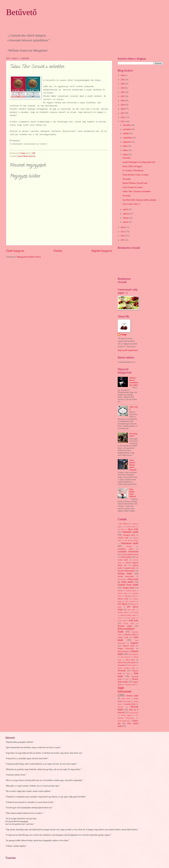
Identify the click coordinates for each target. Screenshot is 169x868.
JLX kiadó (135, 612)
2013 (123, 232)
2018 (123, 109)
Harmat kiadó (123, 599)
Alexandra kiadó (130, 532)
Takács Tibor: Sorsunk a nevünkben (136, 191)
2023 (123, 88)
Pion (127, 679)
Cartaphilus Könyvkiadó (128, 552)
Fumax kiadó (133, 579)
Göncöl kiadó (122, 593)
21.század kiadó (130, 527)
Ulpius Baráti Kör (123, 721)
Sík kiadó (128, 701)
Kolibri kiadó (129, 623)
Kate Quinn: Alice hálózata (133, 493)
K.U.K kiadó (131, 618)
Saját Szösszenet (125, 690)
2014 (123, 227)
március (126, 214)
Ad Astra (121, 529)
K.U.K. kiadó (122, 621)
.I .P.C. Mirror (123, 524)
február (126, 218)
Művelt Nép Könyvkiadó (127, 662)
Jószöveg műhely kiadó (128, 615)
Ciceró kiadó (126, 557)
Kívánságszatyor (133, 435)
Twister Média (126, 715)
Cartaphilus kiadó (125, 549)
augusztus (127, 142)
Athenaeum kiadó (130, 543)
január (126, 222)
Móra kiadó (130, 660)
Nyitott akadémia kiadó (126, 668)
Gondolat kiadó (131, 591)
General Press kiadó (128, 585)
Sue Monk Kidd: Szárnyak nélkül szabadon (139, 200)
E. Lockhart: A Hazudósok (133, 170)
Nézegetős (121, 665)
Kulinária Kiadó (130, 635)
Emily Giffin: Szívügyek (132, 166)
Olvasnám (126, 158)
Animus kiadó (123, 538)
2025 (123, 80)
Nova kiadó (132, 665)
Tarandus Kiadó (130, 704)
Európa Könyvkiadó (126, 576)
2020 (123, 101)
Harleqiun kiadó (130, 596)
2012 (123, 236)
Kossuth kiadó (125, 626)
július (125, 146)
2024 (123, 84)
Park (128, 674)
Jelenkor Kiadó (123, 612)
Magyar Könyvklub (126, 648)
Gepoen (120, 591)
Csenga (124, 335)
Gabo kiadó (127, 582)
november (127, 129)
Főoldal (58, 251)
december (127, 125)
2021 (123, 96)
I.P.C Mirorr (123, 604)
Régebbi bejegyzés (102, 251)
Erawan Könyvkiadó (126, 571)
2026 (123, 75)
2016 (123, 117)
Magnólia (134, 643)
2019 (123, 105)
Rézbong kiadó (131, 685)
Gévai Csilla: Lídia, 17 (131, 204)
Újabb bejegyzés (15, 251)
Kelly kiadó (134, 620)
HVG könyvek (130, 601)
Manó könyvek (123, 651)
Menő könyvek (133, 654)
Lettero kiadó (123, 637)
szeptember (128, 138)
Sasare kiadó (125, 699)
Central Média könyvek (26, 156)
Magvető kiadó (129, 646)
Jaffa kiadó (131, 610)
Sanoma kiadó (132, 696)
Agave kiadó (133, 529)
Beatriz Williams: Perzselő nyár (135, 183)
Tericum (120, 707)
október (126, 133)
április (126, 209)
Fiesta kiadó (122, 579)
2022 (123, 92)
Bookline (129, 546)
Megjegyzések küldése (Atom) (29, 257)
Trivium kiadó (134, 713)
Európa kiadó (125, 573)
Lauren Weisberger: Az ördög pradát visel (139, 162)
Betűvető (21, 12)
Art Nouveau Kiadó (132, 540)
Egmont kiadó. (130, 568)
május (126, 155)
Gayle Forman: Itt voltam (132, 187)
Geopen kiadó (128, 588)
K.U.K (120, 618)
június (126, 150)
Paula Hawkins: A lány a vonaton (136, 175)
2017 (123, 113)
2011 (123, 240)
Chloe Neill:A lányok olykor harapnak (133, 465)
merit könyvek (125, 657)
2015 (123, 122)
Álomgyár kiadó (129, 535)
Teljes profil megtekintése (128, 350)
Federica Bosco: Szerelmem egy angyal (134, 381)
